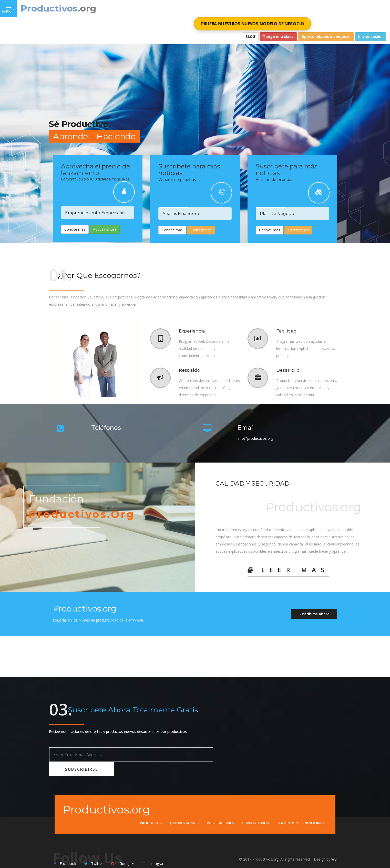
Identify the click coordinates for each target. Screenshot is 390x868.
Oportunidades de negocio (326, 36)
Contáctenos (201, 230)
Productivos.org (108, 794)
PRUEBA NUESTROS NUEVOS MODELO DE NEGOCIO (252, 24)
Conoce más (75, 229)
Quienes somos (182, 807)
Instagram (154, 849)
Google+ (122, 849)
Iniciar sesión (370, 36)
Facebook (65, 849)
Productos (148, 807)
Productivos (49, 8)
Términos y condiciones (300, 807)
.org (88, 8)
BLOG (250, 36)
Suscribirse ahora (314, 614)
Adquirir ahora (105, 229)
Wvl (334, 845)
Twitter (94, 849)
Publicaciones (218, 807)
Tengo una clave (278, 36)
